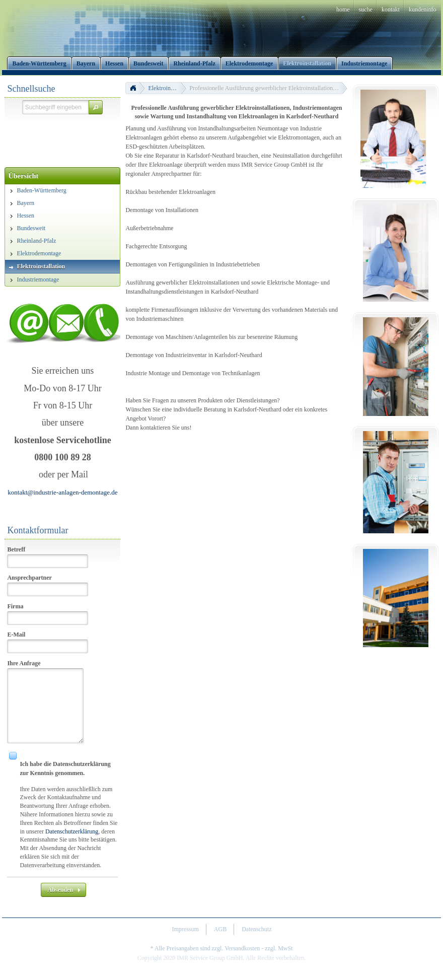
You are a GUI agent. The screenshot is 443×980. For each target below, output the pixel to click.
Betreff (16, 549)
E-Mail (16, 635)
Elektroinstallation (167, 88)
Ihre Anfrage (24, 663)
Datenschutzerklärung (72, 831)
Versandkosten (242, 948)
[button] (96, 107)
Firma (15, 606)
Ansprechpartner (29, 578)
